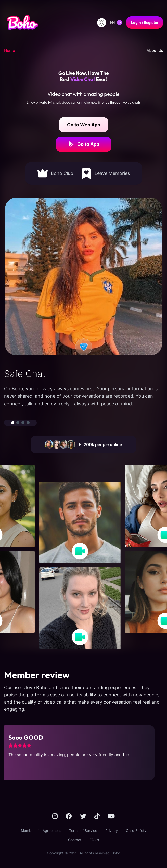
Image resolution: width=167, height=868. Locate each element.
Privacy (112, 831)
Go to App (84, 144)
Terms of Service (83, 831)
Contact (75, 840)
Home (10, 50)
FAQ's (94, 840)
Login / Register (145, 22)
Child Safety (136, 831)
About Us (155, 50)
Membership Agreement (41, 831)
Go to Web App (84, 125)
